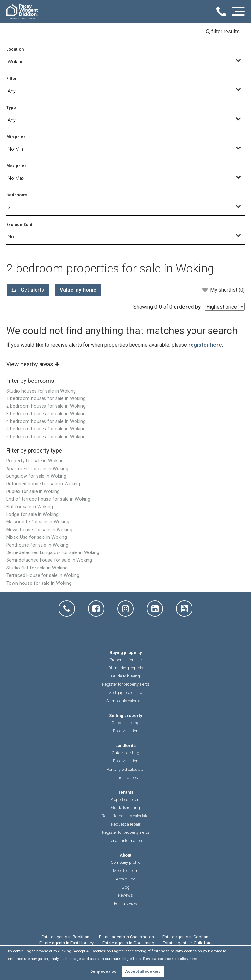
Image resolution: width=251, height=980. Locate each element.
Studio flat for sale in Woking (37, 568)
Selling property (125, 716)
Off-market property (126, 668)
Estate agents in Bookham (66, 937)
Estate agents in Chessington (126, 937)
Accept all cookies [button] (143, 972)
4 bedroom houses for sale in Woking (46, 422)
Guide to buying (125, 676)
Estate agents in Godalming (128, 943)
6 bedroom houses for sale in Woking (46, 437)
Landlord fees (126, 778)
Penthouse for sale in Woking (37, 545)
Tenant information (125, 841)
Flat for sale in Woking (30, 507)
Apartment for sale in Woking (37, 469)
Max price (17, 166)
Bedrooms (17, 195)
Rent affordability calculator (126, 816)
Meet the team (126, 871)
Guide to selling (125, 723)
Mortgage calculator (126, 693)
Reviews (125, 896)
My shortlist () (224, 290)
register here (205, 345)
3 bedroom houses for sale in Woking (46, 414)
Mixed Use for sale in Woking (37, 538)
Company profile (125, 863)
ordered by (187, 307)
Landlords (125, 746)
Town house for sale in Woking (39, 584)
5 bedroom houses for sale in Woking (46, 429)
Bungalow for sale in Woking (36, 477)
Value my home (81, 290)
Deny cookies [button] (103, 972)
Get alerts (29, 290)
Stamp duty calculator (125, 701)
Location (15, 49)
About (125, 856)
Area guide (126, 879)
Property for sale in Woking (35, 461)
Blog (126, 887)
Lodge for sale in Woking (32, 515)
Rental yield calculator (126, 770)
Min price (16, 137)
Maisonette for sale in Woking (38, 522)
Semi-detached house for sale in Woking (49, 560)
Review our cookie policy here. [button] (171, 959)
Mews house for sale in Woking (39, 530)
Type (11, 108)
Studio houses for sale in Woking (41, 391)
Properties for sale (126, 660)
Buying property (125, 653)
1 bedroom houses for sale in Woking (46, 399)
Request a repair (126, 824)
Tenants (126, 793)
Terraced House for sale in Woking (43, 576)
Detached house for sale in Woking (43, 484)
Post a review (126, 904)
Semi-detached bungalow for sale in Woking (53, 553)
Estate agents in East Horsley (67, 943)
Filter (12, 78)
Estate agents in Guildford (187, 943)
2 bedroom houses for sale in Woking (46, 406)
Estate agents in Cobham (186, 937)
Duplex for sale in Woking (33, 492)
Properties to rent (125, 800)
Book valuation (126, 731)
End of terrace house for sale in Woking (48, 499)
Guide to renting (125, 808)
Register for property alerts (126, 684)
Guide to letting (125, 753)
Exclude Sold (19, 224)
